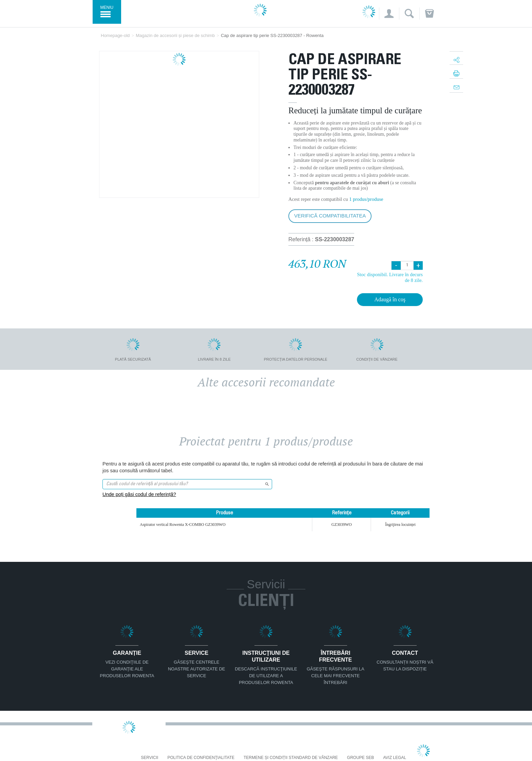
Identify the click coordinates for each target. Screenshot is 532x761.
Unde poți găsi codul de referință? (139, 494)
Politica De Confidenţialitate (201, 758)
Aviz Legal (395, 758)
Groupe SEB (360, 758)
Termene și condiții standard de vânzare (291, 758)
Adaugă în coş (390, 299)
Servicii (149, 758)
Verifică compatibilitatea (330, 216)
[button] (389, 14)
